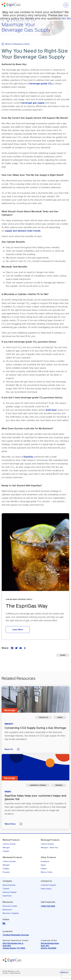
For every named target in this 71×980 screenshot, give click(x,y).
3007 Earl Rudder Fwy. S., (13, 943)
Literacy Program (10, 892)
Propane (6, 872)
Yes (64, 18)
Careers (6, 889)
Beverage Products (50, 840)
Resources (8, 902)
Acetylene (45, 861)
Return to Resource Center (17, 44)
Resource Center (10, 906)
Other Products (48, 857)
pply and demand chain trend (23, 231)
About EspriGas (9, 885)
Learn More (18, 630)
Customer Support (48, 885)
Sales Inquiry (46, 889)
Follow (6, 919)
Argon (43, 865)
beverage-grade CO (41, 84)
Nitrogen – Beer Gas (49, 848)
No (69, 18)
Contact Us (46, 881)
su (6, 231)
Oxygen (6, 851)
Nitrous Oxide (47, 872)
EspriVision (7, 896)
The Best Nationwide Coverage (16, 935)
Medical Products (11, 840)
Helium (44, 869)
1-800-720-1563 (48, 906)
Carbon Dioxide (9, 844)
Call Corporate (48, 902)
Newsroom (7, 910)
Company (7, 881)
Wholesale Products (12, 857)
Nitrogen (6, 848)
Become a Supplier (11, 913)
